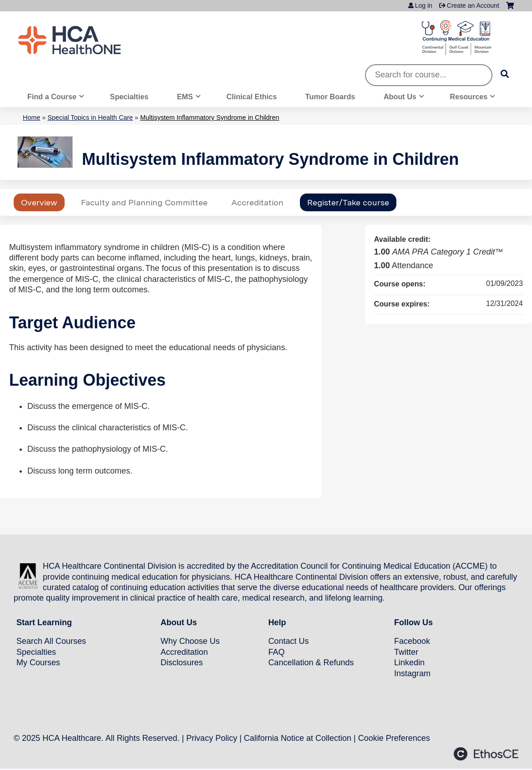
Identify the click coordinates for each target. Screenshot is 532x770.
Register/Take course (348, 202)
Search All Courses (51, 641)
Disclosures (182, 663)
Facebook (412, 641)
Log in (424, 5)
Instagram (412, 673)
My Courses (38, 663)
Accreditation (257, 202)
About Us (400, 97)
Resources (469, 97)
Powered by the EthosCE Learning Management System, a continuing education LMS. (486, 754)
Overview (39, 202)
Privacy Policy (212, 738)
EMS (185, 97)
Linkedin (409, 663)
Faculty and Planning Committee (144, 202)
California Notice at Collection (298, 738)
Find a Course (52, 97)
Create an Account (473, 5)
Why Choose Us (190, 641)
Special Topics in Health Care (90, 117)
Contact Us (288, 641)
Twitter (406, 652)
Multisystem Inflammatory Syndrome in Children (210, 117)
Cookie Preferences (394, 738)
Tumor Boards (330, 97)
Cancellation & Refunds (311, 663)
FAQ (276, 652)
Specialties (129, 97)
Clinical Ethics (252, 97)
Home (31, 117)
